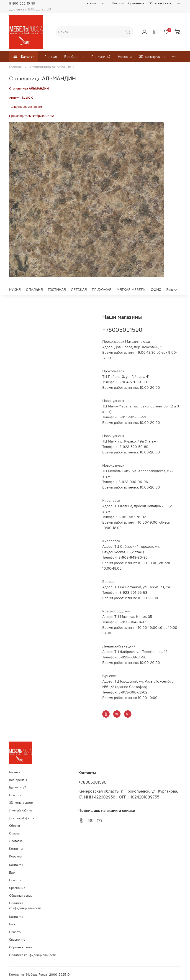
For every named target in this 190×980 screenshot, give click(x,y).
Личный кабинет (21, 810)
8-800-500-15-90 (22, 3)
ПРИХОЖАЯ (102, 289)
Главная (51, 56)
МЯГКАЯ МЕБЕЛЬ (131, 289)
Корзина (15, 856)
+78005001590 (122, 330)
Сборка (14, 826)
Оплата (14, 833)
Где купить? (101, 56)
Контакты (90, 3)
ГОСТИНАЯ (57, 289)
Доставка (16, 841)
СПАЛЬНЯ (34, 289)
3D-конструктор (152, 56)
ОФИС (156, 289)
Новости (118, 3)
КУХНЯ (15, 289)
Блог (104, 3)
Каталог (24, 56)
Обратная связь (160, 3)
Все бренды (74, 56)
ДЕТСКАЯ (79, 289)
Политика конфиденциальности (25, 906)
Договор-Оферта (22, 818)
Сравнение (136, 3)
